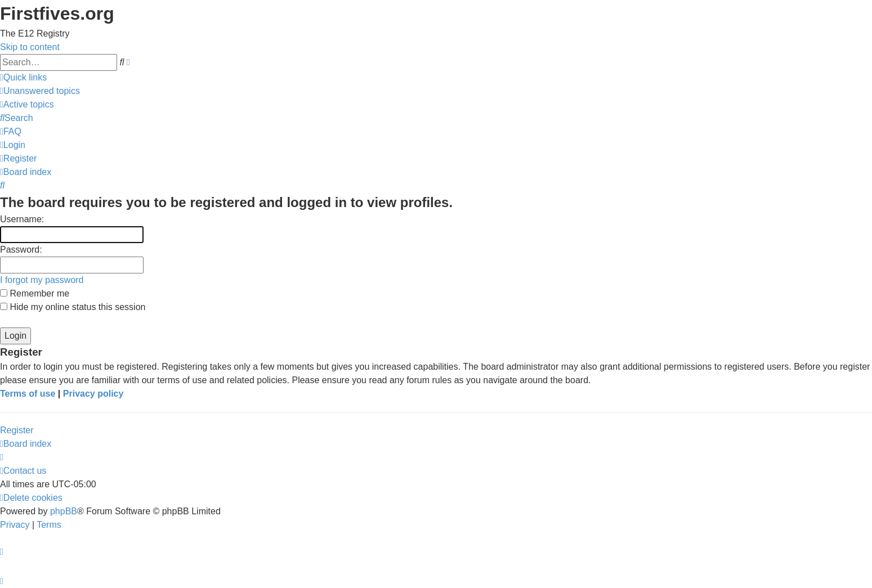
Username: (22, 219)
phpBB (64, 511)
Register (17, 430)
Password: (21, 250)
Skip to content (30, 47)
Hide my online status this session (73, 307)
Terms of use (28, 394)
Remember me (35, 293)
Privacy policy (93, 394)
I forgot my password (42, 280)
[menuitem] (40, 91)
